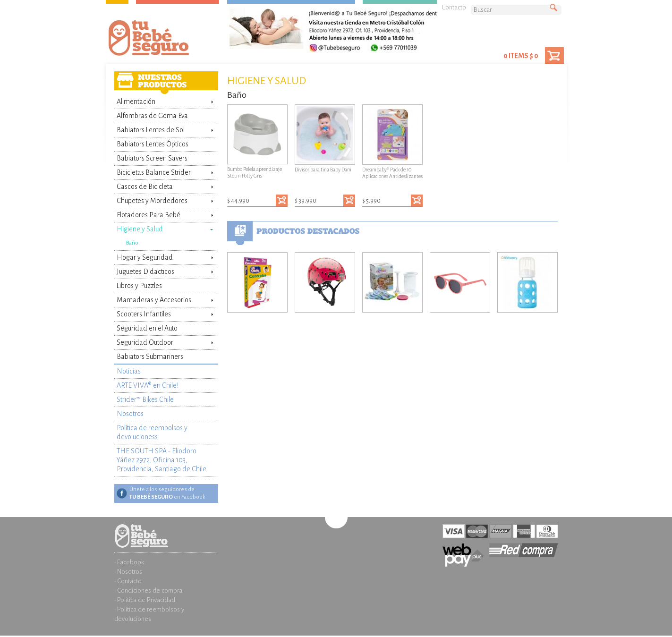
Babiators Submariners (150, 357)
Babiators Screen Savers (152, 158)
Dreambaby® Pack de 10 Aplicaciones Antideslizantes (392, 142)
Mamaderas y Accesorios (154, 300)
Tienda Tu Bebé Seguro (164, 40)
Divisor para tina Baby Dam (325, 138)
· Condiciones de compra (148, 590)
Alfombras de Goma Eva (152, 116)
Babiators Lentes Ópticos (153, 144)
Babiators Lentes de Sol (151, 130)
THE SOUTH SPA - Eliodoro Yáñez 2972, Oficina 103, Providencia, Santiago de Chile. (162, 460)
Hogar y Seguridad (145, 257)
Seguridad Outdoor (145, 342)
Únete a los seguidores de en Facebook (167, 493)
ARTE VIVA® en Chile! (148, 385)
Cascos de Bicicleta (145, 187)
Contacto (454, 7)
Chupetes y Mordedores (152, 201)
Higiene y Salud (140, 229)
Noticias (129, 371)
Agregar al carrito (282, 200)
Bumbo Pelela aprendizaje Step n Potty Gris (257, 141)
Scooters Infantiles (144, 314)
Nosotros (130, 414)
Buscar (556, 8)
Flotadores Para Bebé (149, 215)
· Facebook (129, 562)
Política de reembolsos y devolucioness (152, 432)
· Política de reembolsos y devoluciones (149, 614)
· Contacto (128, 581)
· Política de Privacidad (145, 600)
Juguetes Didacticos (145, 272)
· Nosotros (128, 572)
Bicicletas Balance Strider (154, 172)
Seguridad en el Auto (147, 328)
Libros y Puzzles (139, 286)
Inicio (166, 529)
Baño (132, 243)
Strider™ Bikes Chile (145, 399)
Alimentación (136, 102)
